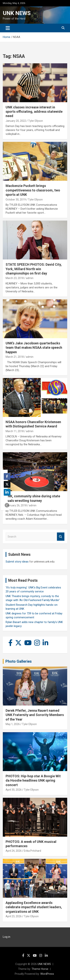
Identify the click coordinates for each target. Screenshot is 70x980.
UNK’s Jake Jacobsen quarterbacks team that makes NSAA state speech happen (34, 348)
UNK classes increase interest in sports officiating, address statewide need (34, 112)
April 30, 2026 (14, 790)
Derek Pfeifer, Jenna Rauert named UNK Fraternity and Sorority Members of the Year (35, 715)
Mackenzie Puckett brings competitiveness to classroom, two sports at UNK (33, 190)
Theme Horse (40, 969)
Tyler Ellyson (36, 121)
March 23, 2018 (15, 278)
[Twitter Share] (7, 484)
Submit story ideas (17, 562)
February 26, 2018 (16, 505)
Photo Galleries (19, 661)
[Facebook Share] (7, 476)
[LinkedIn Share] (7, 492)
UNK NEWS (17, 13)
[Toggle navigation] (8, 28)
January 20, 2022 (16, 121)
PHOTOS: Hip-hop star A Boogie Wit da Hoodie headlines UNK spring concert (33, 780)
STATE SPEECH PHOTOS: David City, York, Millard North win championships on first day (34, 269)
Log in (7, 937)
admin (30, 278)
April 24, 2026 (14, 851)
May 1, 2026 (13, 724)
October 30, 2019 (16, 200)
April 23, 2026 (14, 916)
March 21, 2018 (15, 357)
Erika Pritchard (32, 851)
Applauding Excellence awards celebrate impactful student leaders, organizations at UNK (34, 907)
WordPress (47, 974)
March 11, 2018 (15, 431)
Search (61, 537)
